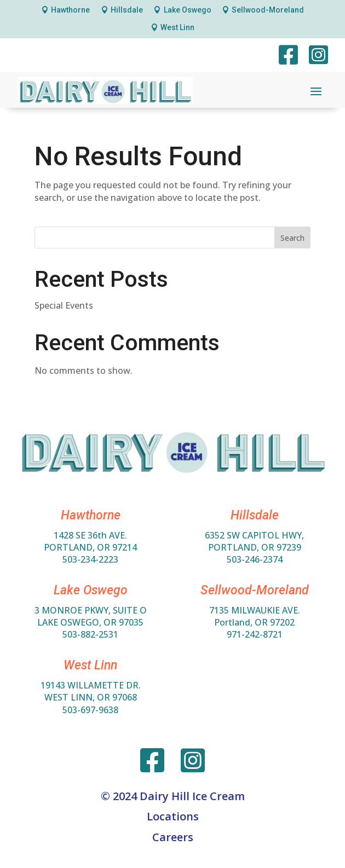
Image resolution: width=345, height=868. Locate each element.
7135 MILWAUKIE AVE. (255, 610)
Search (292, 238)
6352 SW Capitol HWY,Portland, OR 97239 (254, 541)
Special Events (64, 305)
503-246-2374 (255, 559)
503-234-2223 (90, 559)
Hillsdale (127, 10)
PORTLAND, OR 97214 (90, 547)
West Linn (177, 27)
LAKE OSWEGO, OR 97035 (90, 622)
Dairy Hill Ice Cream (192, 796)
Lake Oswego (188, 10)
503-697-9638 (90, 710)
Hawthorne (70, 10)
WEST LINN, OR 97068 (91, 697)
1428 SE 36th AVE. (90, 535)
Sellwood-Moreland (268, 10)
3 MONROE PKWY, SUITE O (91, 610)
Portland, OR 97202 (254, 622)
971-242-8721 (255, 634)
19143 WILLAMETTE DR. (91, 685)
